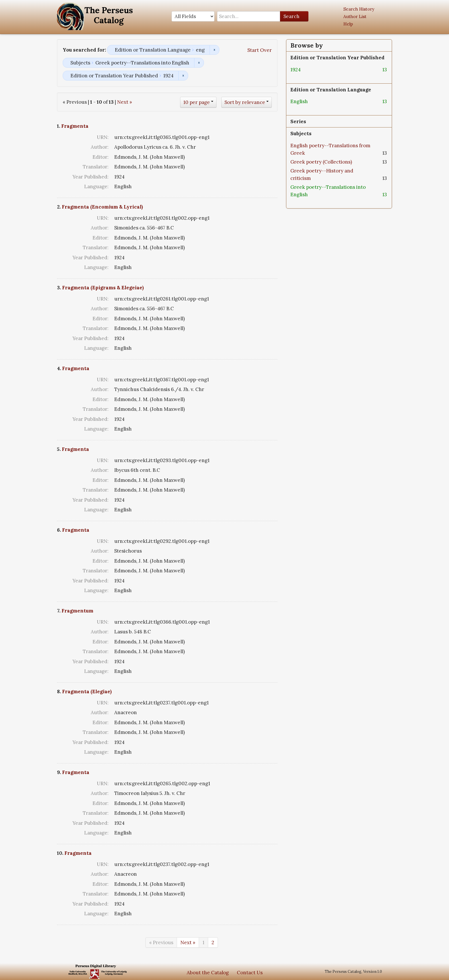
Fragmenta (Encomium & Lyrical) (102, 207)
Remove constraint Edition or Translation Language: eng (214, 50)
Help (348, 24)
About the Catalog (208, 973)
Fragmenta (75, 126)
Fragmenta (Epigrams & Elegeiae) (103, 288)
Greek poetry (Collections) (321, 162)
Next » (125, 102)
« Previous (161, 942)
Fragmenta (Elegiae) (87, 692)
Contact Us (250, 973)
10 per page (197, 102)
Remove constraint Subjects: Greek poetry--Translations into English (199, 63)
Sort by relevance (245, 102)
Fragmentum (77, 611)
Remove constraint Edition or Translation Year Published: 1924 (183, 76)
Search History (359, 9)
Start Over (260, 50)
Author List (355, 16)
